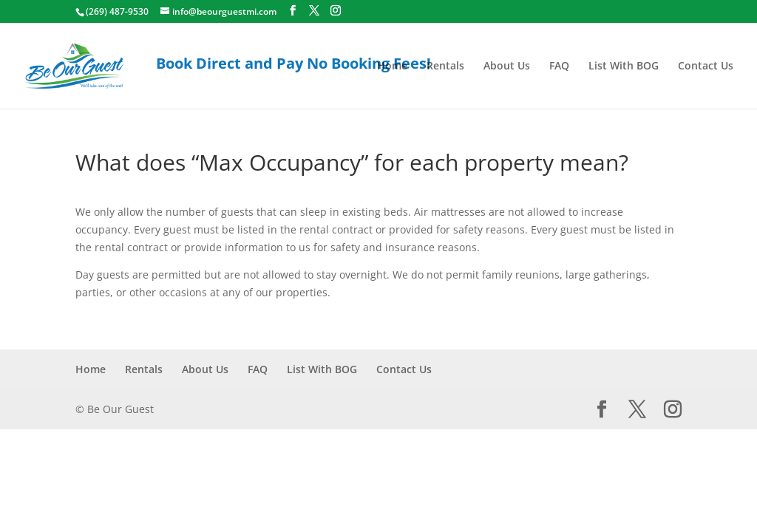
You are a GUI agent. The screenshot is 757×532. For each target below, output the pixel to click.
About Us (507, 66)
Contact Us (706, 66)
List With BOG (624, 66)
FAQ (559, 66)
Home (392, 66)
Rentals (445, 66)
